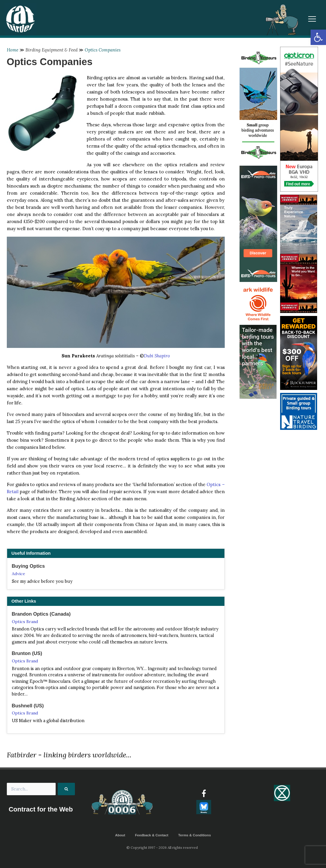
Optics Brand (25, 622)
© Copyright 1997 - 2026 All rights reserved (163, 847)
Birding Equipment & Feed (52, 50)
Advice (19, 574)
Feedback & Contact (151, 835)
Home (13, 50)
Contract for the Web (41, 810)
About (119, 835)
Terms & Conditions (195, 835)
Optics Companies (103, 50)
